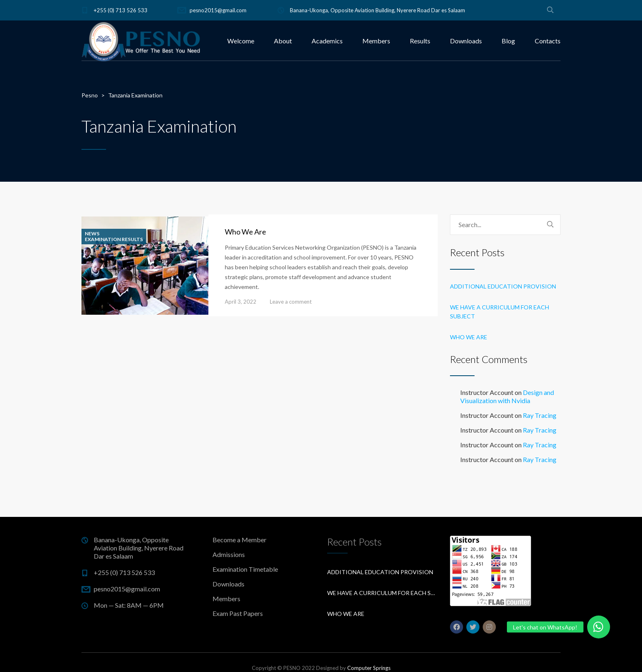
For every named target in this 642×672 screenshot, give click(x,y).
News (92, 234)
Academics (327, 41)
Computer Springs (369, 668)
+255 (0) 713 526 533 (121, 10)
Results (420, 41)
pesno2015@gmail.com (218, 10)
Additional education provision (503, 286)
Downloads (466, 41)
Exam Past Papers (238, 613)
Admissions (229, 554)
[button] (599, 627)
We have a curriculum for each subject (500, 312)
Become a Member (240, 540)
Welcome (241, 41)
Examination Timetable (245, 569)
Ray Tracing (540, 415)
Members (376, 41)
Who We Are (245, 232)
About (283, 41)
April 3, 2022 (241, 302)
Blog (508, 41)
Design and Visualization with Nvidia (507, 396)
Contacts (548, 41)
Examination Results (114, 239)
